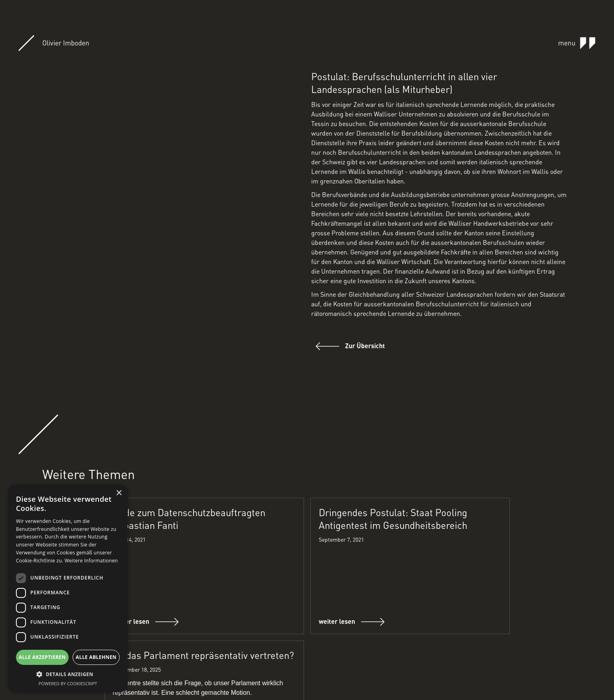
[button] (68, 674)
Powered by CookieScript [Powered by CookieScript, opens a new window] (68, 683)
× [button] (119, 493)
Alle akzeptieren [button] (42, 657)
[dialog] (68, 588)
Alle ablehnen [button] (96, 657)
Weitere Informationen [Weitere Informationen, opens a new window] (91, 561)
